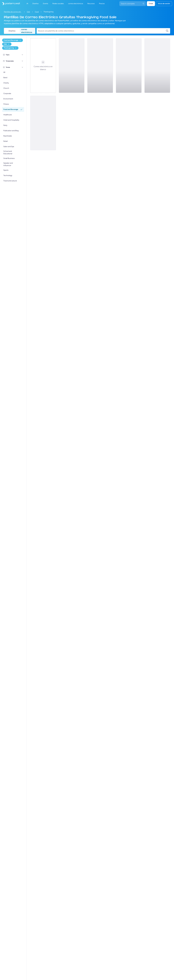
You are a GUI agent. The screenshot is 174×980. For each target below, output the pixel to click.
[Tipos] (22, 55)
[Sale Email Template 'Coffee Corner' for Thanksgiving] (100, 66)
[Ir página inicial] (10, 4)
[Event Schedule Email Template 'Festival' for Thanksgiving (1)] (129, 66)
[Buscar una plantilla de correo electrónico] (102, 31)
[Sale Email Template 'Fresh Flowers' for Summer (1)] (43, 123)
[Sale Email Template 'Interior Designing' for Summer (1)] (72, 66)
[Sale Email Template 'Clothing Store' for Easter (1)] (157, 66)
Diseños (12, 31)
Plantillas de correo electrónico (13, 12)
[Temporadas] (22, 61)
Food (37, 12)
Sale (28, 12)
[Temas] (22, 67)
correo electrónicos (27, 31)
